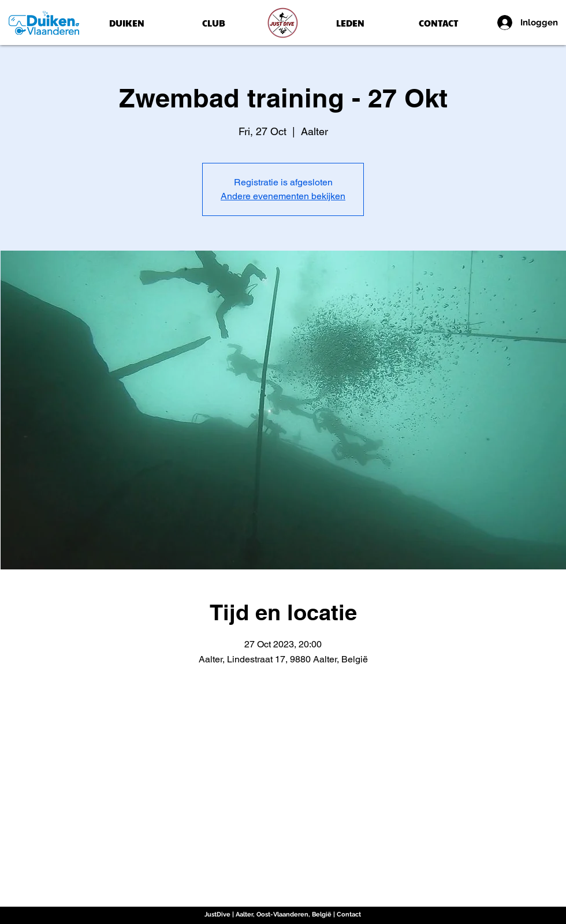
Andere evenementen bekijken (283, 196)
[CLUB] (214, 23)
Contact (349, 914)
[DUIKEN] (126, 23)
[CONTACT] (438, 23)
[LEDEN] (350, 23)
